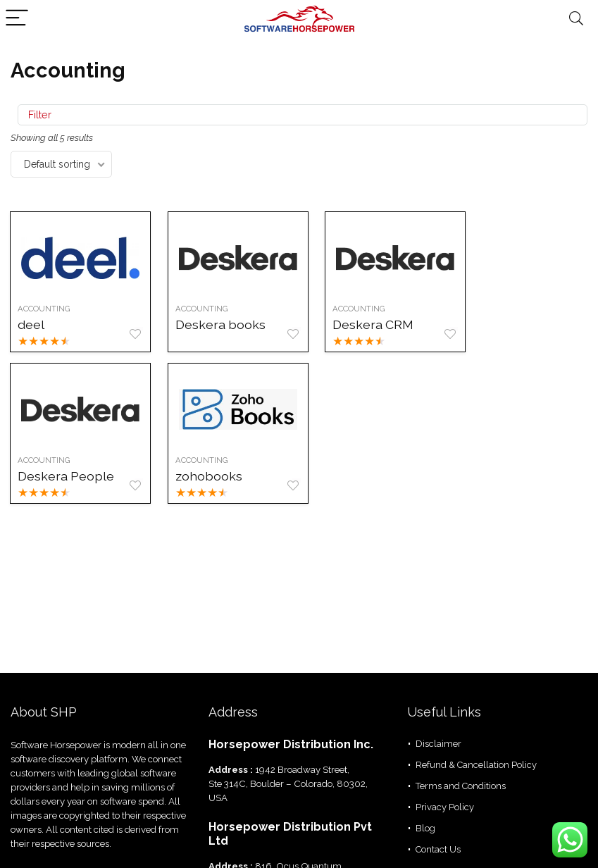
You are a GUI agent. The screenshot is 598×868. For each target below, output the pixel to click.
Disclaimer (438, 744)
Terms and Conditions (461, 786)
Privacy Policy (445, 807)
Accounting (45, 309)
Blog (425, 828)
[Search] (576, 19)
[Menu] (17, 19)
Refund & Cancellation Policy (476, 765)
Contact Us (438, 849)
